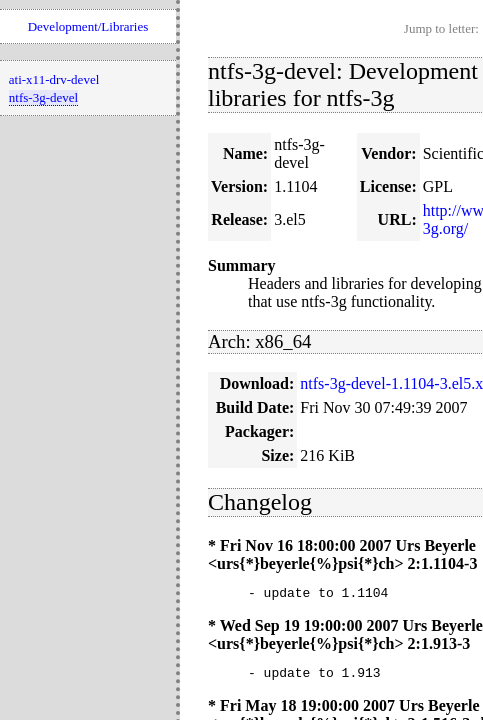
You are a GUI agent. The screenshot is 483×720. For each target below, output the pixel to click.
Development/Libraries (88, 26)
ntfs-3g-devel (43, 97)
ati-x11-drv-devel (54, 79)
